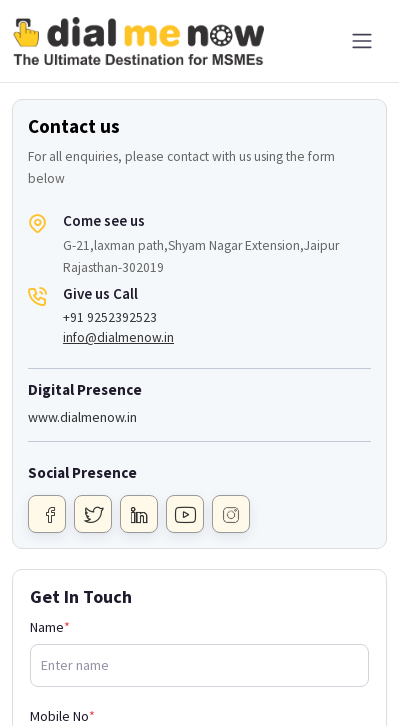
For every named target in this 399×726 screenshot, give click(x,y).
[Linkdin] (139, 514)
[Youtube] (185, 514)
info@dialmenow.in (118, 337)
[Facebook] (47, 514)
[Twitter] (93, 514)
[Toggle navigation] (362, 41)
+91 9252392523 (110, 317)
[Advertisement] (199, 676)
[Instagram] (231, 514)
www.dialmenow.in (82, 417)
